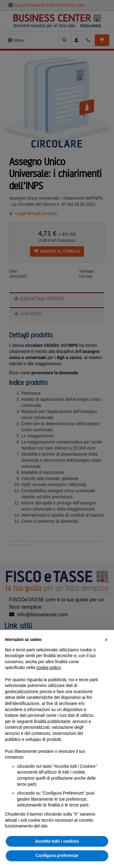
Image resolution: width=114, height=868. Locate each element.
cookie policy (48, 667)
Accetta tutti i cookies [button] (57, 841)
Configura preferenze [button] (57, 856)
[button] (106, 640)
